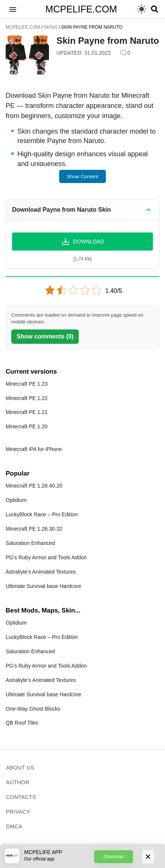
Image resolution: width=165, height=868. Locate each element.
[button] (13, 9)
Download (114, 857)
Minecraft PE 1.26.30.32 (34, 529)
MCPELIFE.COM (81, 9)
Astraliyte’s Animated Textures (41, 572)
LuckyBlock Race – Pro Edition (42, 514)
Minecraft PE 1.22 (27, 398)
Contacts (21, 797)
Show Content (82, 176)
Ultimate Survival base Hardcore (44, 586)
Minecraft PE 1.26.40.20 (34, 486)
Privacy (18, 812)
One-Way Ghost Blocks (33, 709)
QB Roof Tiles (22, 723)
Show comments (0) (45, 336)
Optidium (16, 500)
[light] (142, 9)
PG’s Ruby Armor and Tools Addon (46, 557)
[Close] (148, 857)
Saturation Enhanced (30, 543)
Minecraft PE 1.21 (27, 412)
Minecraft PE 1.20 (27, 426)
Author (18, 782)
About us (20, 768)
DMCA (14, 826)
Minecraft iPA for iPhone (34, 449)
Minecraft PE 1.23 (27, 384)
